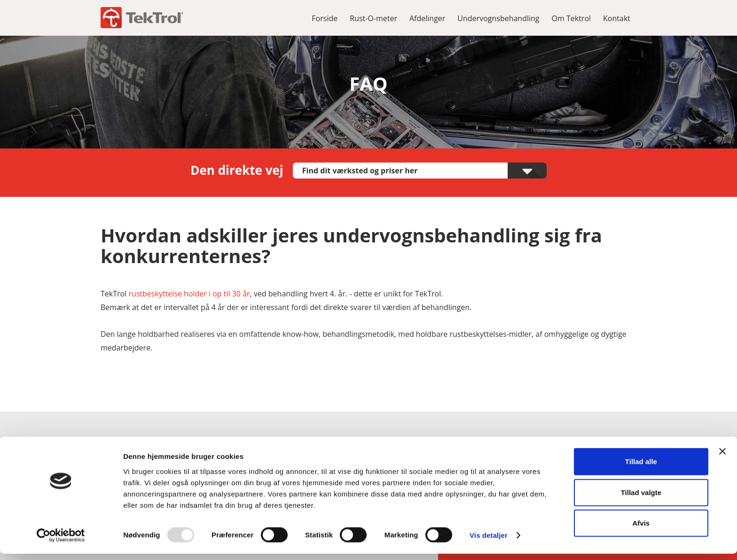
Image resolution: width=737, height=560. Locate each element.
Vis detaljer (489, 541)
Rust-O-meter (373, 18)
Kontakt (617, 18)
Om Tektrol (572, 18)
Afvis (641, 529)
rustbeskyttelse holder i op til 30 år (189, 294)
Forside (325, 18)
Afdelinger (427, 18)
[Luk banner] (722, 458)
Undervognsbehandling (498, 18)
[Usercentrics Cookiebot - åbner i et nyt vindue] (61, 542)
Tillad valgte (641, 499)
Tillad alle (641, 468)
